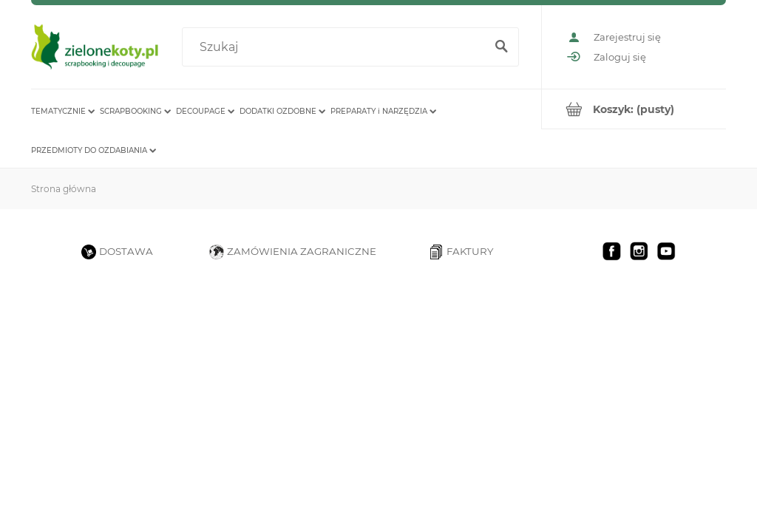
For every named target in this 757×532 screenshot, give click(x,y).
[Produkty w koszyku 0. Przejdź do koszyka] (634, 109)
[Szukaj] (501, 47)
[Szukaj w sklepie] (336, 47)
